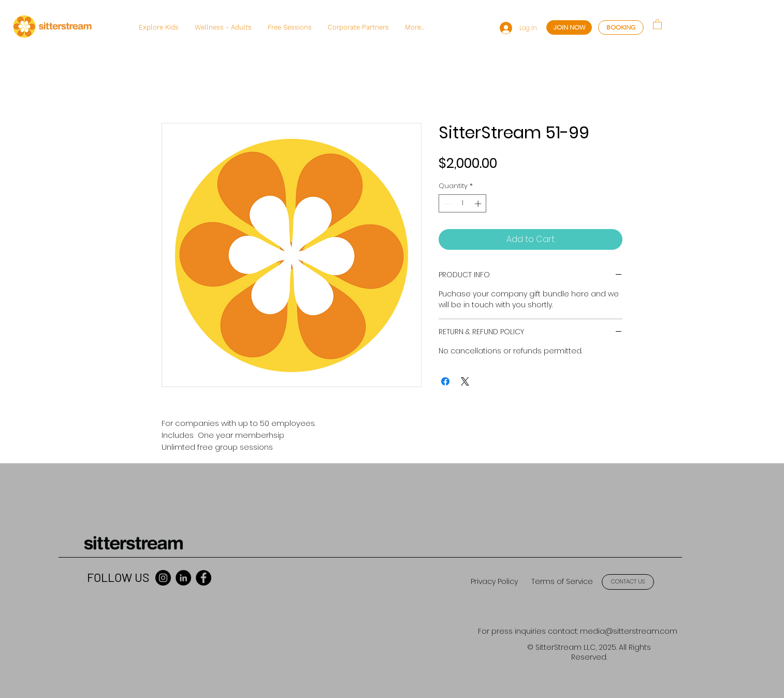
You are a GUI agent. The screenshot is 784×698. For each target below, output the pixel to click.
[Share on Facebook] (445, 381)
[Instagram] (163, 578)
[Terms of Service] (562, 582)
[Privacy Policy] (494, 582)
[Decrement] (446, 204)
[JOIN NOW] (569, 27)
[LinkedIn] (183, 578)
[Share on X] (465, 381)
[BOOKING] (621, 27)
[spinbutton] (463, 204)
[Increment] (479, 204)
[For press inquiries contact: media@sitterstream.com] (578, 632)
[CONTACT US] (628, 582)
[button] (158, 27)
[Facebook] (204, 578)
